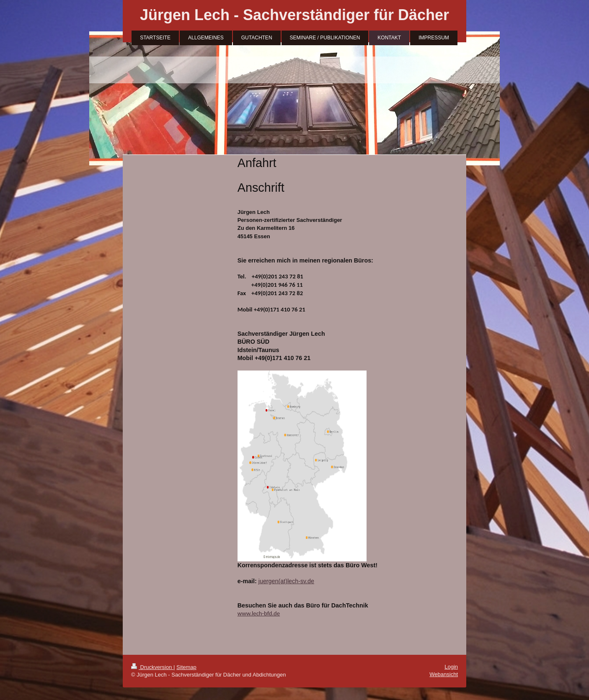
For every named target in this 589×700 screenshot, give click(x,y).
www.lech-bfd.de (259, 613)
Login (451, 667)
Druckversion (152, 667)
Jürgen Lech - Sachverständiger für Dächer (294, 15)
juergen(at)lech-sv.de (286, 581)
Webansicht (444, 674)
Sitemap (186, 667)
